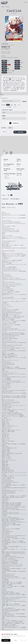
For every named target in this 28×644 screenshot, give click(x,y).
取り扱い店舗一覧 (16, 200)
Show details (24, 640)
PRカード (7, 178)
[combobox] (14, 113)
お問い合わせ (6, 200)
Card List (7, 7)
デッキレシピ (7, 179)
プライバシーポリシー (11, 209)
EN (22, 3)
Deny (15, 640)
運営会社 (4, 209)
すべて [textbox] (4, 113)
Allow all (6, 640)
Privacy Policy (6, 637)
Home (3, 7)
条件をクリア (6, 132)
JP (19, 3)
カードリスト (7, 176)
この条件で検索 (20, 132)
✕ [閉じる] (26, 632)
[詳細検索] (24, 101)
